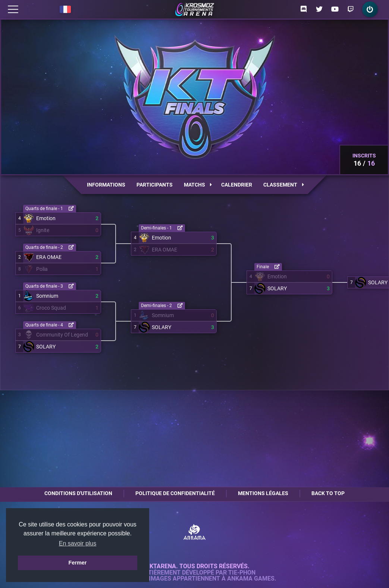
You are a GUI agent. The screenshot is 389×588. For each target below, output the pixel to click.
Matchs (198, 185)
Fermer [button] (78, 563)
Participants (155, 185)
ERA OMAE (49, 257)
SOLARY (46, 347)
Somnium (47, 296)
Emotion (46, 218)
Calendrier (237, 185)
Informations (106, 185)
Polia (42, 269)
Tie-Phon (242, 573)
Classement (284, 185)
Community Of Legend (62, 335)
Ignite (43, 230)
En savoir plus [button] (78, 543)
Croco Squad (51, 308)
